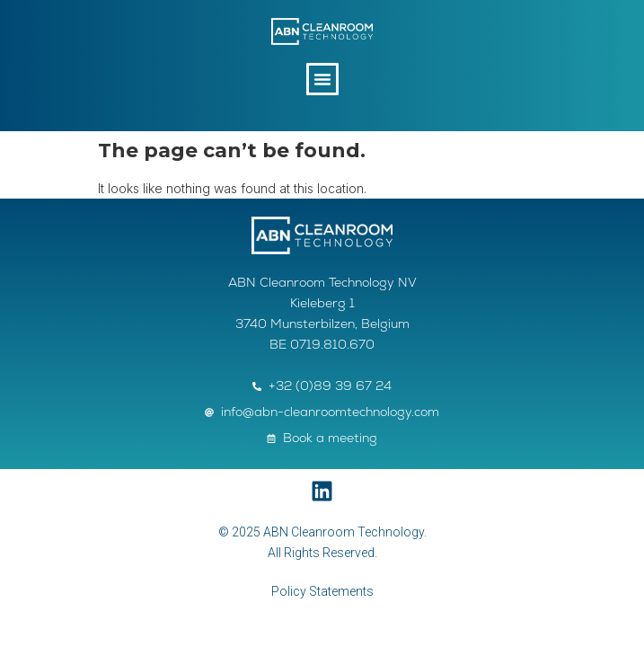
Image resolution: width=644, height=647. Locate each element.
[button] (322, 79)
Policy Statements (322, 591)
